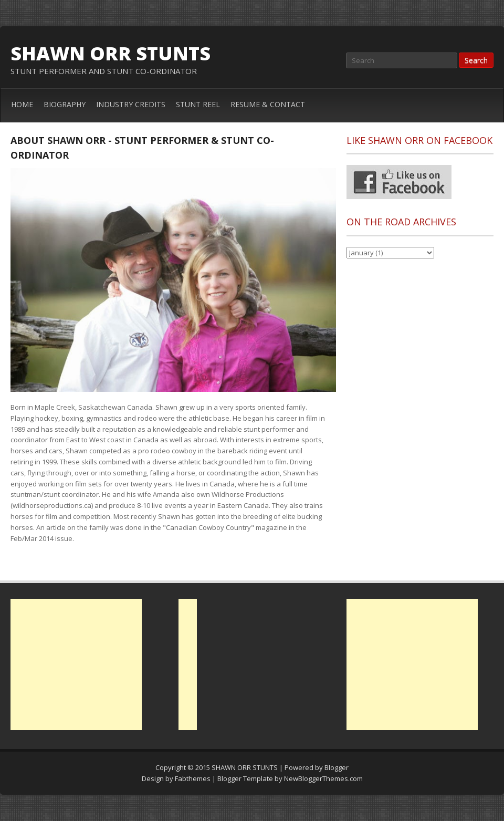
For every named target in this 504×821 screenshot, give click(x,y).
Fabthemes (193, 778)
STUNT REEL (198, 104)
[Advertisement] (76, 664)
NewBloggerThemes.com (323, 778)
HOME (22, 104)
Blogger (337, 767)
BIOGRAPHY (65, 104)
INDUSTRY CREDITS (131, 104)
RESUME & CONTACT (268, 104)
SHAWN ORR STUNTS (111, 53)
